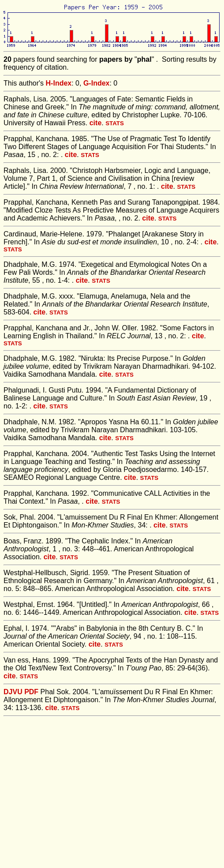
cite (96, 123)
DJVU (13, 692)
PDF (31, 692)
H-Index (59, 83)
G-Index (97, 83)
